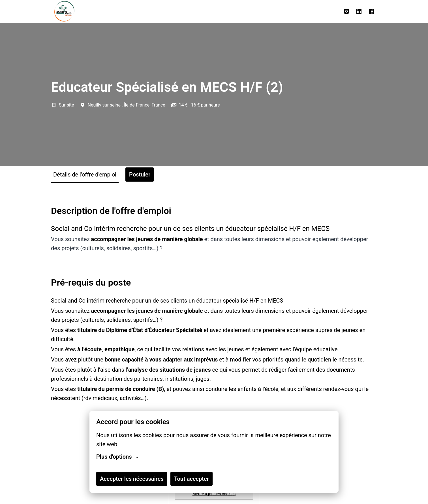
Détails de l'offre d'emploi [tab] (85, 175)
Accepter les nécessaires (132, 479)
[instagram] (346, 11)
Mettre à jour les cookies (214, 494)
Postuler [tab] (140, 175)
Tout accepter (191, 479)
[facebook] (371, 11)
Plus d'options (117, 457)
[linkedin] (359, 11)
